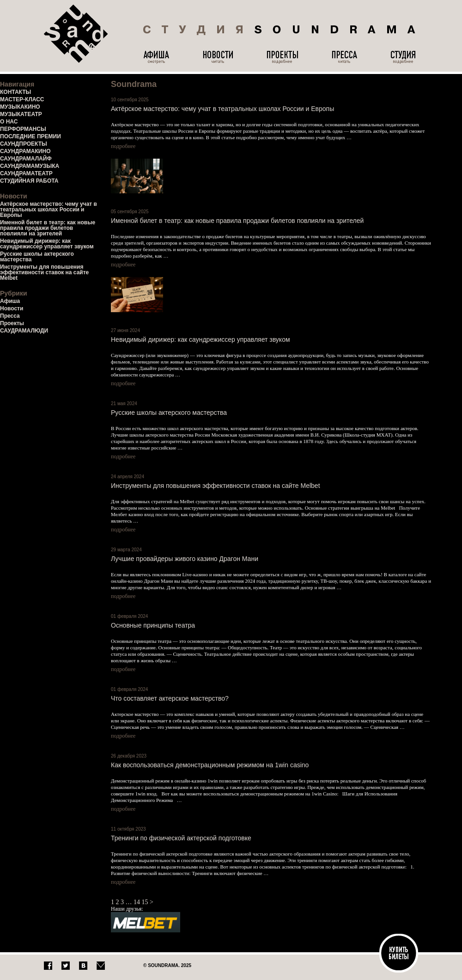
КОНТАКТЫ (15, 92)
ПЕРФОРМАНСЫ (23, 129)
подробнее (123, 146)
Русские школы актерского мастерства (37, 257)
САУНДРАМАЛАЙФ (26, 159)
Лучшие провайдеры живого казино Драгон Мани (185, 559)
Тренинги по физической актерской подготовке (181, 838)
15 (145, 902)
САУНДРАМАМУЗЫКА (30, 166)
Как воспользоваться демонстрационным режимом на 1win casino (210, 765)
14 (137, 902)
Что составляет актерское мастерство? (170, 698)
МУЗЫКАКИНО (20, 107)
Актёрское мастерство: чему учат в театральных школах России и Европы (49, 210)
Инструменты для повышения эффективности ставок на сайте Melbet (44, 272)
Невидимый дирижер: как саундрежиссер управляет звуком (47, 244)
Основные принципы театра (153, 625)
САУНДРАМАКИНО (25, 151)
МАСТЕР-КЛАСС (22, 99)
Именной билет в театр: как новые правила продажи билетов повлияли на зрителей (48, 228)
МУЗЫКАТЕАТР (21, 114)
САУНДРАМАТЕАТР (26, 173)
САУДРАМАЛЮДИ (24, 331)
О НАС (9, 122)
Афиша (10, 301)
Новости (12, 308)
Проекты (12, 323)
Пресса (10, 316)
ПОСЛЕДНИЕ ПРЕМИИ (30, 136)
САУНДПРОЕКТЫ (24, 144)
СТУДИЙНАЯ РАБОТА (29, 181)
